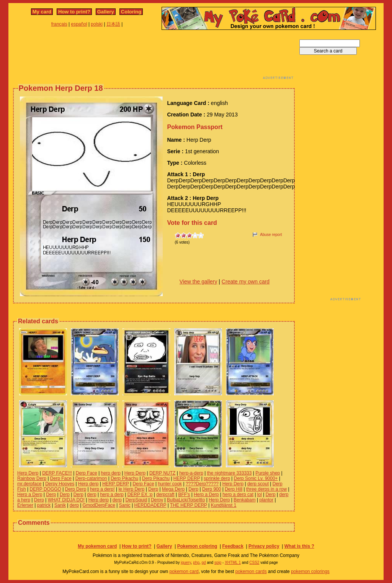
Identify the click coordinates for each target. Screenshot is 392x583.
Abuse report (271, 235)
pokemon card (184, 572)
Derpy (157, 500)
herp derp (111, 473)
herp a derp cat (238, 495)
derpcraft (165, 495)
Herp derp (88, 484)
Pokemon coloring (197, 546)
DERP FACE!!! (57, 473)
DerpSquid (136, 500)
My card (42, 12)
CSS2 (254, 563)
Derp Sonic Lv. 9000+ (256, 478)
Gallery (106, 12)
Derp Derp (76, 489)
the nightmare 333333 (229, 473)
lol (260, 495)
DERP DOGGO (45, 489)
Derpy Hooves (60, 484)
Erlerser (25, 505)
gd (204, 563)
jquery (186, 563)
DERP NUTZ (162, 473)
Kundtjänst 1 (224, 505)
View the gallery (198, 282)
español (79, 24)
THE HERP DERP (189, 505)
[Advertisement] (154, 57)
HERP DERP (187, 478)
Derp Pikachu (124, 478)
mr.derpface (29, 484)
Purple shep (268, 473)
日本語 (113, 24)
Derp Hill (234, 489)
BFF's (184, 495)
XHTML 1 (233, 563)
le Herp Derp (131, 489)
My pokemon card (97, 546)
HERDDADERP (150, 505)
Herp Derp (28, 473)
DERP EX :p (140, 495)
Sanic (125, 505)
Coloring (131, 12)
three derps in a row (266, 489)
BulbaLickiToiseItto (186, 500)
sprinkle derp (217, 478)
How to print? (74, 12)
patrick (44, 505)
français (59, 24)
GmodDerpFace (99, 505)
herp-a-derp (191, 473)
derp (92, 495)
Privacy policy (264, 546)
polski (97, 24)
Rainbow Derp (32, 478)
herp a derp (112, 495)
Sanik (60, 505)
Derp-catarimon (91, 478)
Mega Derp (173, 489)
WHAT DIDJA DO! (66, 500)
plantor (267, 500)
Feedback (233, 546)
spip (218, 563)
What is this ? (299, 546)
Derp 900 (212, 489)
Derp (153, 489)
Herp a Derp (30, 495)
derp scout (258, 484)
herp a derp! (102, 489)
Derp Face (87, 473)
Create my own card (246, 282)
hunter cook (170, 484)
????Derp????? (202, 484)
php (196, 563)
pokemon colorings (310, 572)
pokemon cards (251, 572)
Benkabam (244, 500)
